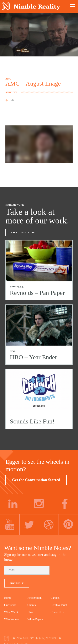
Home (8, 598)
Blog (30, 612)
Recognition (35, 598)
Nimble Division (31, 6)
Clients (32, 605)
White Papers (35, 619)
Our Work (10, 605)
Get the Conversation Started (36, 480)
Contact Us (57, 612)
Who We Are (12, 619)
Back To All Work (23, 232)
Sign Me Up (17, 583)
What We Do (12, 612)
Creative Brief (59, 605)
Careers (55, 598)
